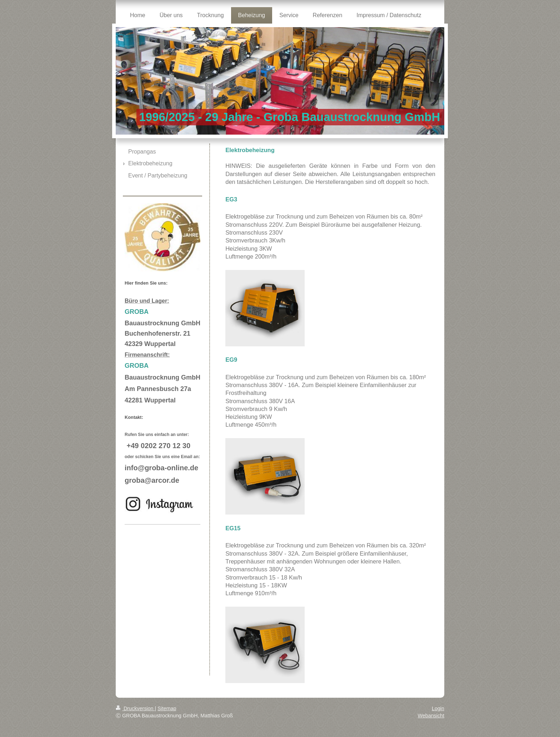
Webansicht (431, 716)
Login (438, 708)
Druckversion (135, 708)
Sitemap (167, 708)
